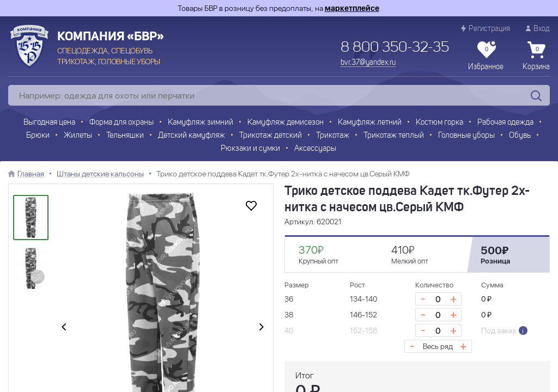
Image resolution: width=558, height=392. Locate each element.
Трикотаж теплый (394, 136)
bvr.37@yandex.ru (368, 63)
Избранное (486, 56)
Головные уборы (466, 136)
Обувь (520, 136)
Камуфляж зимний (201, 123)
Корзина (536, 56)
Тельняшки (125, 136)
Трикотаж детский (271, 136)
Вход (538, 29)
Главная (31, 174)
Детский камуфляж (192, 136)
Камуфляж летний (370, 123)
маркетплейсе (352, 8)
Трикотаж (333, 136)
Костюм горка (439, 123)
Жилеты (78, 136)
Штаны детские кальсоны (100, 174)
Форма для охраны (122, 123)
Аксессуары (315, 149)
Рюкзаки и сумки (250, 149)
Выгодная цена (49, 123)
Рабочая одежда (505, 123)
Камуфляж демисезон (286, 123)
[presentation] (64, 327)
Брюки (38, 136)
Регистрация (486, 29)
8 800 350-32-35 (395, 48)
